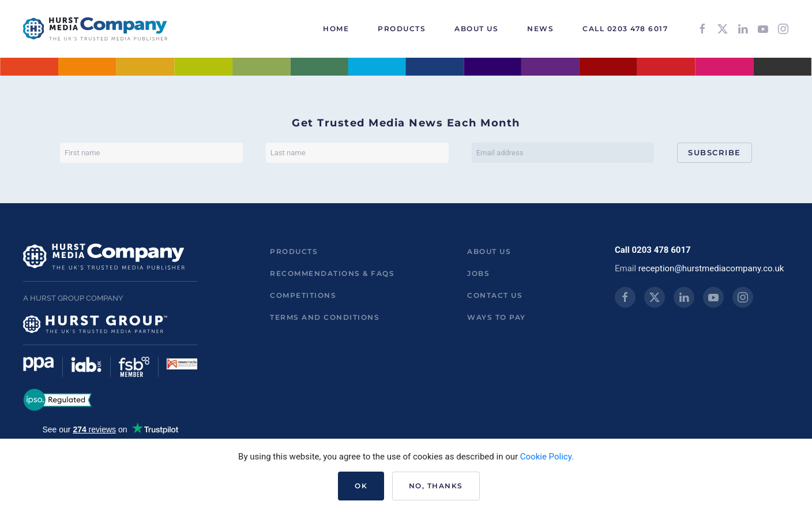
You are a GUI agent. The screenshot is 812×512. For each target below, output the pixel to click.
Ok (361, 486)
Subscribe (715, 152)
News (540, 29)
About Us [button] (476, 29)
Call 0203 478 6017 (625, 29)
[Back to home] (95, 29)
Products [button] (402, 29)
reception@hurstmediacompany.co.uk (711, 268)
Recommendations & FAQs (332, 273)
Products (294, 251)
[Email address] (563, 153)
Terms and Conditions (325, 317)
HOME (336, 29)
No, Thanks (436, 486)
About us (489, 251)
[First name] (151, 153)
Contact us (495, 295)
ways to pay (497, 317)
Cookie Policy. (547, 457)
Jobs (478, 273)
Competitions (303, 295)
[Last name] (357, 153)
